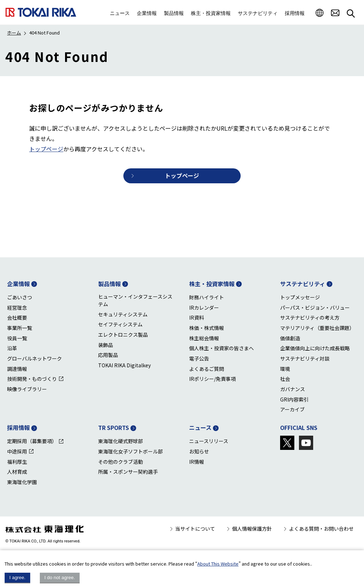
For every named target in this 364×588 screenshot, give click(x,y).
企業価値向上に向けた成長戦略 (315, 348)
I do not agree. (60, 577)
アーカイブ (292, 409)
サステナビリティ (303, 284)
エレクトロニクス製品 (123, 335)
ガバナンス (293, 389)
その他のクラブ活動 (121, 462)
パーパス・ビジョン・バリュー (315, 308)
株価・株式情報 (207, 328)
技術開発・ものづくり (32, 379)
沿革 (12, 348)
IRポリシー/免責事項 (212, 379)
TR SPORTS (114, 427)
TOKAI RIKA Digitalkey (124, 365)
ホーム (14, 33)
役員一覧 (17, 338)
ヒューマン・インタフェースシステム (135, 300)
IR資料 (197, 317)
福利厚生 (17, 462)
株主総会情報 (204, 338)
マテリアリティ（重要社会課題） (317, 328)
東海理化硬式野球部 (121, 441)
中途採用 (17, 451)
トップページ (46, 149)
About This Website (218, 564)
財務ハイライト (207, 297)
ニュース (200, 427)
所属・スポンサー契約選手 (128, 472)
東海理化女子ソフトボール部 (130, 451)
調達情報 (17, 369)
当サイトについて (195, 529)
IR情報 (197, 462)
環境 (285, 369)
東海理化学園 (22, 482)
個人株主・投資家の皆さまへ (221, 348)
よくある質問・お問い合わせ (321, 529)
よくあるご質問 (207, 369)
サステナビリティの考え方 (310, 317)
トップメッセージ (300, 297)
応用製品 (108, 355)
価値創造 (290, 338)
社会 (285, 379)
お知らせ (199, 451)
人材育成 (17, 472)
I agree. (17, 577)
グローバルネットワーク (34, 358)
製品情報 (109, 284)
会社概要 (17, 317)
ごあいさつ (20, 297)
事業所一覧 (20, 328)
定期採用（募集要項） (32, 441)
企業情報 (18, 284)
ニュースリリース (209, 441)
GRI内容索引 (294, 399)
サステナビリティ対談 (305, 358)
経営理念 (17, 308)
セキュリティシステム (123, 314)
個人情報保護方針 (252, 529)
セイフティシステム (120, 324)
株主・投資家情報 (212, 284)
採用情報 (18, 427)
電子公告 (199, 358)
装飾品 (106, 345)
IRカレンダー (204, 308)
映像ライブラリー (27, 389)
